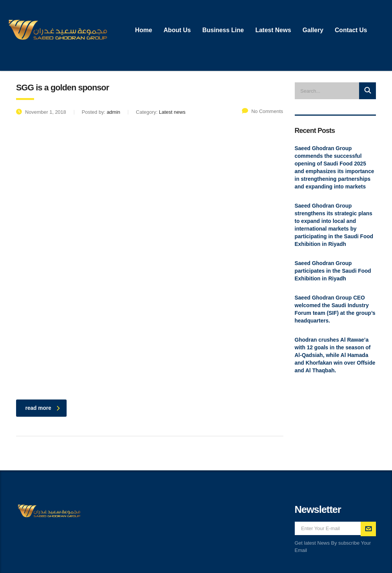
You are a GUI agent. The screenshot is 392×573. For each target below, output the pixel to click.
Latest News (273, 30)
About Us (177, 30)
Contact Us (351, 30)
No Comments (262, 111)
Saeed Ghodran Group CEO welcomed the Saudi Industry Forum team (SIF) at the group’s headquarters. (335, 309)
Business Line (223, 30)
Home (144, 30)
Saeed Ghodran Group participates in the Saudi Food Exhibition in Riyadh (333, 271)
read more (42, 408)
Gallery (313, 30)
